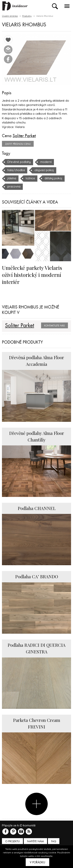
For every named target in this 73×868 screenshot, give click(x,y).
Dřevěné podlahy (19, 162)
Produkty (27, 16)
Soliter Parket (24, 136)
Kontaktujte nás (55, 326)
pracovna (14, 186)
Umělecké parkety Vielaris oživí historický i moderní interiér (32, 275)
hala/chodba (16, 170)
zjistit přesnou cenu (18, 144)
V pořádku (37, 862)
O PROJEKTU (12, 841)
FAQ (54, 841)
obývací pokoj (44, 170)
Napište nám (35, 841)
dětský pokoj (53, 178)
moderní (46, 162)
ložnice (30, 178)
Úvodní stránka (10, 16)
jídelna (12, 178)
